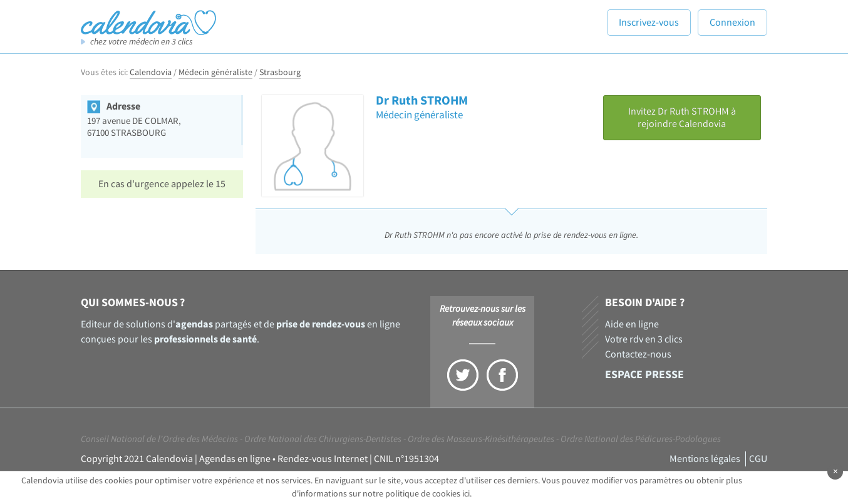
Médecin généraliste (215, 73)
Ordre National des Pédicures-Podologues (641, 439)
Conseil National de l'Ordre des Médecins (159, 439)
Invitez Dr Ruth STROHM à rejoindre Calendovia (682, 118)
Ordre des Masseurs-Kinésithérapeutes (481, 439)
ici (466, 494)
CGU (758, 459)
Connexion (732, 23)
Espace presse (644, 375)
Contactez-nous (638, 354)
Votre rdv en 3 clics (644, 339)
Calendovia (151, 73)
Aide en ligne (632, 324)
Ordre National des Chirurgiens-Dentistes (323, 439)
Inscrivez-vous (649, 23)
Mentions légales (705, 459)
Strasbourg (280, 73)
